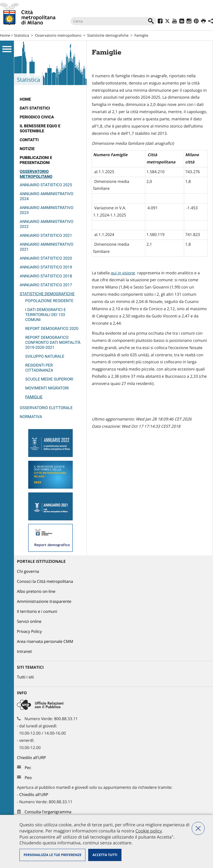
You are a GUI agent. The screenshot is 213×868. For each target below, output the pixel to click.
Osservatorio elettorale (46, 408)
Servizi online (29, 622)
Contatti (29, 140)
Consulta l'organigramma (48, 812)
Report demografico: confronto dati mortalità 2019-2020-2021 (53, 343)
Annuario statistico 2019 (46, 267)
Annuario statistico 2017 (46, 285)
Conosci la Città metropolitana (45, 582)
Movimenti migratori (47, 388)
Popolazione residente (49, 301)
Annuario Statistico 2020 (46, 258)
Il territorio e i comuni (37, 612)
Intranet (24, 652)
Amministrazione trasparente (44, 602)
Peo (28, 778)
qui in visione (123, 273)
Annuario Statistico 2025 (46, 185)
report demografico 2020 (52, 329)
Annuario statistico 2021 (46, 236)
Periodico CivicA (37, 117)
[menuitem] (50, 100)
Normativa (31, 417)
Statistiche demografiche (108, 35)
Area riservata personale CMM (45, 642)
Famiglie (34, 397)
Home (5, 35)
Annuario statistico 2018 (46, 276)
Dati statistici (35, 108)
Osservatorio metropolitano (58, 35)
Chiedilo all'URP (32, 758)
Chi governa (28, 572)
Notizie (27, 149)
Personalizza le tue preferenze (52, 855)
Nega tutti (198, 828)
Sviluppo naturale (45, 356)
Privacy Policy (29, 632)
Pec (28, 768)
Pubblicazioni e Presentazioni (36, 160)
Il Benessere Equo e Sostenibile (40, 129)
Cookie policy (149, 831)
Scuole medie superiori (49, 379)
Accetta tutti (105, 855)
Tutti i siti (25, 677)
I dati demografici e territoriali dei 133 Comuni (45, 315)
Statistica (22, 35)
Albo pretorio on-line (36, 592)
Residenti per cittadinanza (39, 368)
